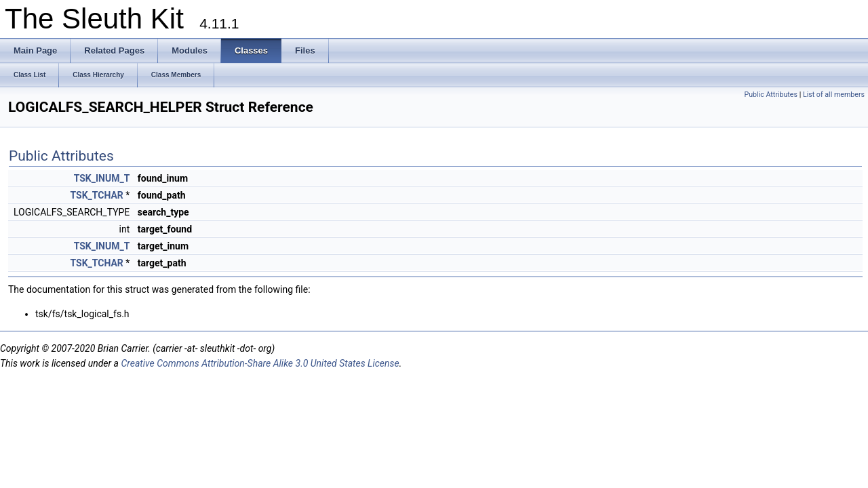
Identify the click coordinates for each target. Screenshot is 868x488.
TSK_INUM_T (102, 178)
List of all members (834, 95)
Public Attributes (771, 95)
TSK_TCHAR (96, 195)
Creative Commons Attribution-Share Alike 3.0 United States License (260, 363)
